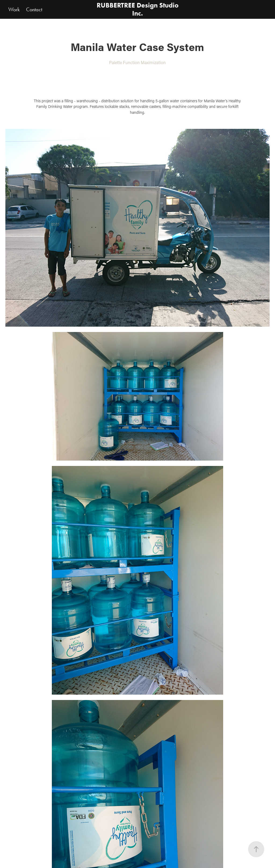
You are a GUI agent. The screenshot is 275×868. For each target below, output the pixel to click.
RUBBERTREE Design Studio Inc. (138, 9)
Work (14, 9)
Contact (34, 9)
